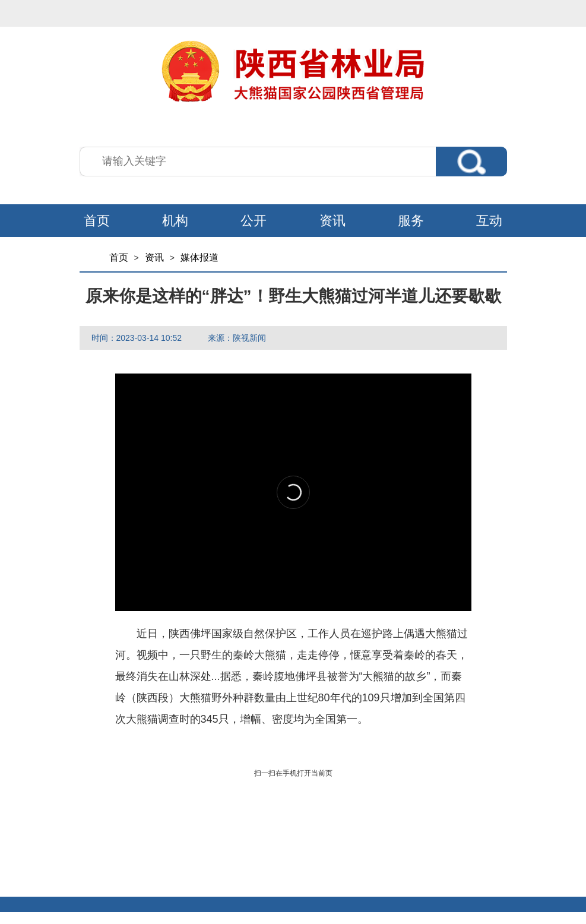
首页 (97, 221)
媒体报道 (199, 257)
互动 (489, 221)
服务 (411, 221)
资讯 (332, 221)
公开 (254, 221)
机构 (175, 221)
